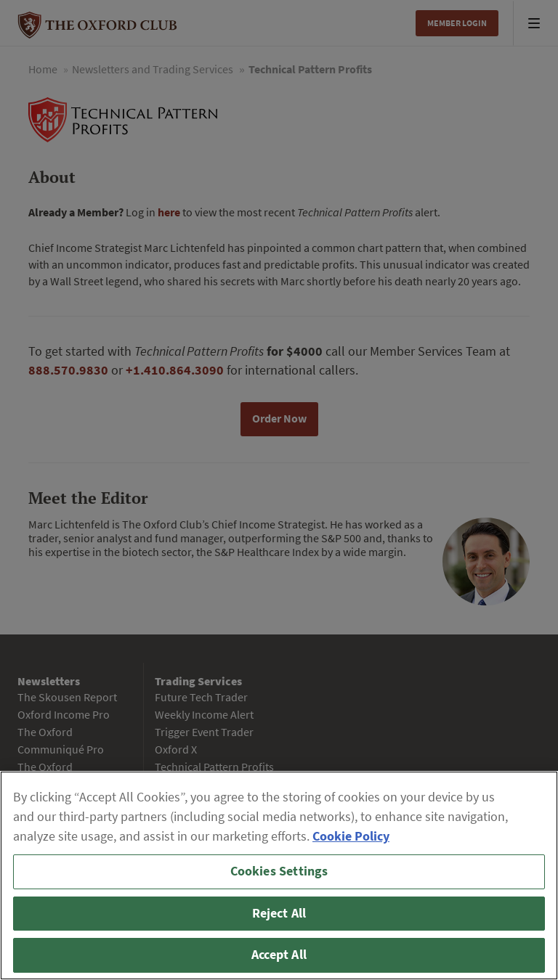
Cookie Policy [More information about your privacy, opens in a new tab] (351, 836)
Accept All (279, 955)
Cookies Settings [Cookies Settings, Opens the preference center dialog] (279, 871)
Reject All (279, 913)
